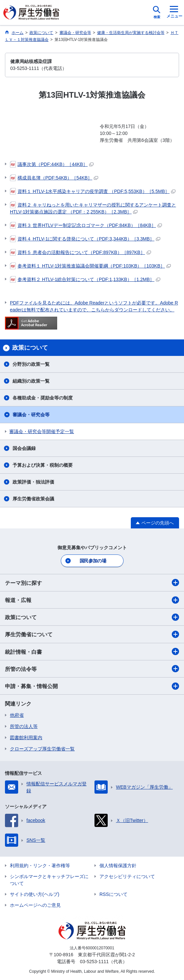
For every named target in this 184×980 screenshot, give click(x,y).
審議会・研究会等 (31, 415)
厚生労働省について (92, 634)
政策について (92, 617)
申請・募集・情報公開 (92, 686)
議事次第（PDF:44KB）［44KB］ (52, 164)
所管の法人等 (24, 726)
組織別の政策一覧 (31, 381)
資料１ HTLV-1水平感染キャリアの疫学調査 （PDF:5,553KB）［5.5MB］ (93, 191)
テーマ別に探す (92, 583)
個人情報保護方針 (118, 866)
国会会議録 (24, 448)
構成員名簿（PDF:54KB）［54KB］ (54, 178)
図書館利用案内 (26, 738)
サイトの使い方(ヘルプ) (35, 894)
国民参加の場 (93, 561)
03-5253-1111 (94, 962)
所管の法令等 (92, 669)
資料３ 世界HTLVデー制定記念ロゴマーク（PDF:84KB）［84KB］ (86, 225)
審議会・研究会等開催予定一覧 (42, 431)
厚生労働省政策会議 (33, 499)
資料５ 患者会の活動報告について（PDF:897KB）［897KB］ (80, 252)
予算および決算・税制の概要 (43, 465)
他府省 (17, 715)
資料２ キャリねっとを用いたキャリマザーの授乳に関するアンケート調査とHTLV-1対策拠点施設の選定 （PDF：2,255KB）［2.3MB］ (93, 208)
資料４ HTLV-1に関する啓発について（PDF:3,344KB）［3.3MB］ (85, 239)
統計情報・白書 (92, 651)
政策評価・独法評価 (33, 482)
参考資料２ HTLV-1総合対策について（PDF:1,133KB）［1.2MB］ (85, 279)
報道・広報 (92, 600)
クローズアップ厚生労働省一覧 (42, 749)
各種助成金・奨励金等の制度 (43, 398)
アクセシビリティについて (127, 876)
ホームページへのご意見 (35, 905)
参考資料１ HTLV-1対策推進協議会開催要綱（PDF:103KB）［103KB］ (90, 266)
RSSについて (113, 894)
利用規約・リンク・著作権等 (40, 866)
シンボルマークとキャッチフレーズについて (49, 880)
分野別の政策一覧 (31, 364)
